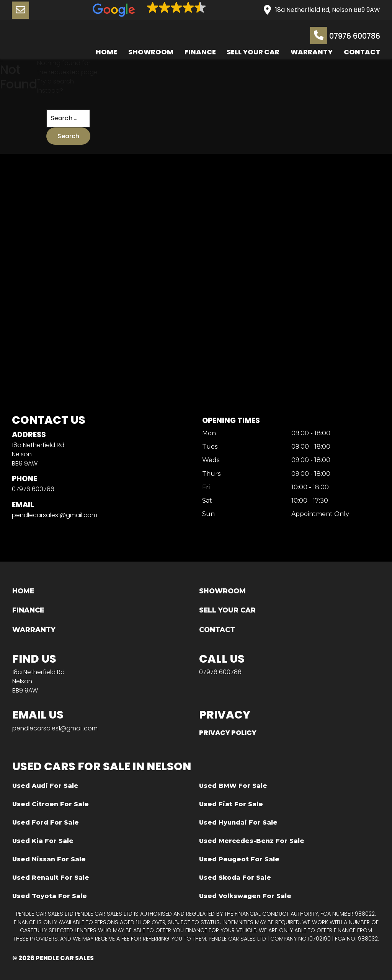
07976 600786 (345, 35)
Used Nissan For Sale (49, 859)
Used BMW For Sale (233, 786)
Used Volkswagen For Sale (245, 896)
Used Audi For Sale (45, 786)
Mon (209, 434)
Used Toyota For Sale (50, 896)
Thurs (211, 474)
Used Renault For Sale (51, 878)
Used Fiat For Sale (231, 804)
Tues (210, 447)
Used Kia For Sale (43, 841)
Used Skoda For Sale (235, 878)
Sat (207, 501)
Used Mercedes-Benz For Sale (252, 841)
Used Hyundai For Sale (238, 822)
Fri (206, 488)
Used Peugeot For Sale (239, 859)
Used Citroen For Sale (51, 804)
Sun (208, 514)
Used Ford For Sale (46, 822)
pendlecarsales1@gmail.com (55, 515)
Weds (211, 461)
